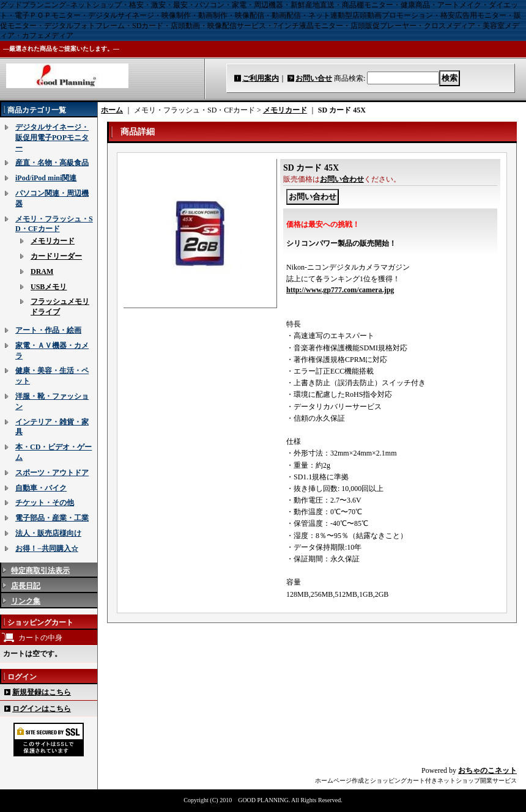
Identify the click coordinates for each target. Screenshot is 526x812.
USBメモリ (49, 287)
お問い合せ (314, 78)
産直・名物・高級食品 (52, 163)
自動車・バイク (41, 488)
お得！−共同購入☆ (47, 548)
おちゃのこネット (487, 770)
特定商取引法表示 (40, 570)
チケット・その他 (45, 503)
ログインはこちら (42, 709)
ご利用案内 (261, 78)
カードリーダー (56, 256)
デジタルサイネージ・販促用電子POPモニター (52, 138)
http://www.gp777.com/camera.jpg (340, 290)
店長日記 (26, 586)
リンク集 (26, 601)
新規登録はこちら (42, 692)
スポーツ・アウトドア (52, 473)
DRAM (42, 271)
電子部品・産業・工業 (52, 518)
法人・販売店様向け (48, 533)
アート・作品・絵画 (48, 330)
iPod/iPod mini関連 (46, 178)
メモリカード (53, 241)
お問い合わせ (342, 179)
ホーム (112, 110)
